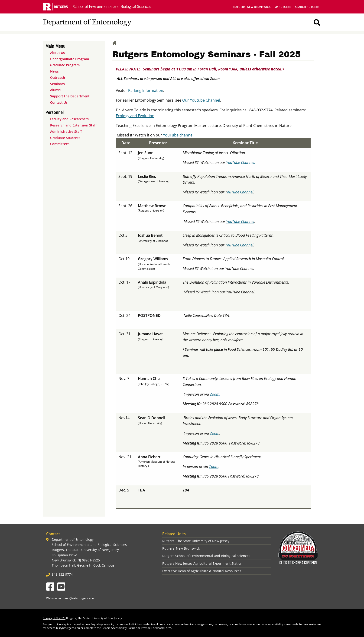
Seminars (57, 84)
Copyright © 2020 (54, 618)
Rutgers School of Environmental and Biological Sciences (206, 556)
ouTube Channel (240, 192)
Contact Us (59, 102)
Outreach (58, 78)
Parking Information (146, 90)
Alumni (56, 90)
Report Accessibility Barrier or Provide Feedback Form (136, 628)
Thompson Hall (63, 565)
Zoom (215, 394)
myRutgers (283, 7)
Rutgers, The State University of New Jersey (196, 541)
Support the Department (70, 96)
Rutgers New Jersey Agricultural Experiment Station (202, 563)
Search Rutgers (307, 7)
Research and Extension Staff (73, 125)
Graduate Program (65, 65)
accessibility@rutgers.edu (63, 628)
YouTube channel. (179, 135)
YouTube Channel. (241, 163)
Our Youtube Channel (201, 100)
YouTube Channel (240, 222)
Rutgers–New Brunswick (252, 7)
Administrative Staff (66, 131)
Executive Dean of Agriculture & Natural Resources (202, 571)
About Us (57, 53)
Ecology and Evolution (135, 116)
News (54, 71)
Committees (60, 144)
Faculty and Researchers (69, 119)
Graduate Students (65, 138)
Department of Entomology (87, 22)
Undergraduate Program (70, 59)
